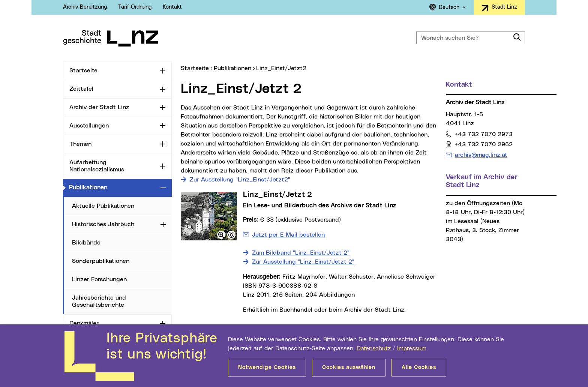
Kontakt (172, 7)
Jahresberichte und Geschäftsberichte (99, 301)
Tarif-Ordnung (135, 7)
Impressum (412, 348)
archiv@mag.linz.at (481, 155)
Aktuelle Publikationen (103, 206)
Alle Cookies (419, 367)
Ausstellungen (89, 126)
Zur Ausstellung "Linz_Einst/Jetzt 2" (303, 262)
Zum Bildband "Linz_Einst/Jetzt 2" (301, 253)
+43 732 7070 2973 (484, 134)
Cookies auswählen (349, 367)
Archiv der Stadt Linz (99, 107)
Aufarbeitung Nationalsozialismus (97, 166)
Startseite (83, 70)
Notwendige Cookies (267, 367)
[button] (221, 235)
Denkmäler (84, 323)
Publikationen (113, 187)
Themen (80, 144)
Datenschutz (374, 348)
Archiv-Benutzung (85, 7)
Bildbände (86, 243)
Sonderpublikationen (101, 261)
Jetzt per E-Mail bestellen (288, 235)
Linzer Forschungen (99, 279)
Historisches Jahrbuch (103, 224)
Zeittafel (81, 89)
